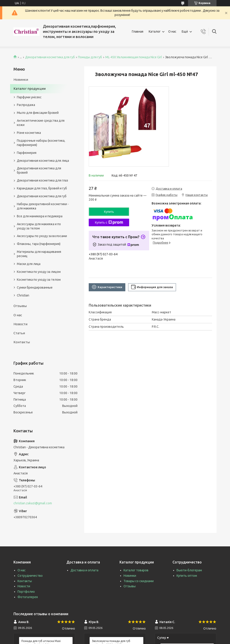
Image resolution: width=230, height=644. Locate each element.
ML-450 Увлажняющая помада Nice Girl (134, 57)
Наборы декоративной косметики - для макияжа (43, 206)
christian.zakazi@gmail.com (33, 503)
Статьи (19, 333)
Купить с (109, 222)
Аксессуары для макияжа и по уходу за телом (39, 226)
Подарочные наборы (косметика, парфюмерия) (41, 143)
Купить (109, 212)
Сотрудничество (30, 576)
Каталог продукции (30, 89)
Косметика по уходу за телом (39, 280)
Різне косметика (29, 133)
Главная (138, 31)
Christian (23, 295)
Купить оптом (187, 576)
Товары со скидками (139, 581)
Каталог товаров (136, 570)
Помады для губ (90, 57)
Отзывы (20, 306)
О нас (172, 31)
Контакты (22, 342)
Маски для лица (29, 264)
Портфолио (26, 592)
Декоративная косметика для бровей (39, 170)
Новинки (21, 80)
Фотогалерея (28, 597)
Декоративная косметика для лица (43, 161)
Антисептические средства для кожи (41, 123)
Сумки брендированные (35, 287)
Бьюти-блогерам (189, 570)
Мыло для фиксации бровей (38, 113)
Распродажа (26, 105)
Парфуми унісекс (29, 97)
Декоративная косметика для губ (50, 57)
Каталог (155, 31)
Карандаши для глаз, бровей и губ (42, 188)
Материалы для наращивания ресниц (39, 254)
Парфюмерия (27, 153)
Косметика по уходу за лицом (39, 272)
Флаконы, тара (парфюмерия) (39, 244)
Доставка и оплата (84, 570)
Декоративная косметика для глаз (42, 180)
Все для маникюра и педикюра (40, 216)
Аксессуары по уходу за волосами (42, 236)
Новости (20, 324)
